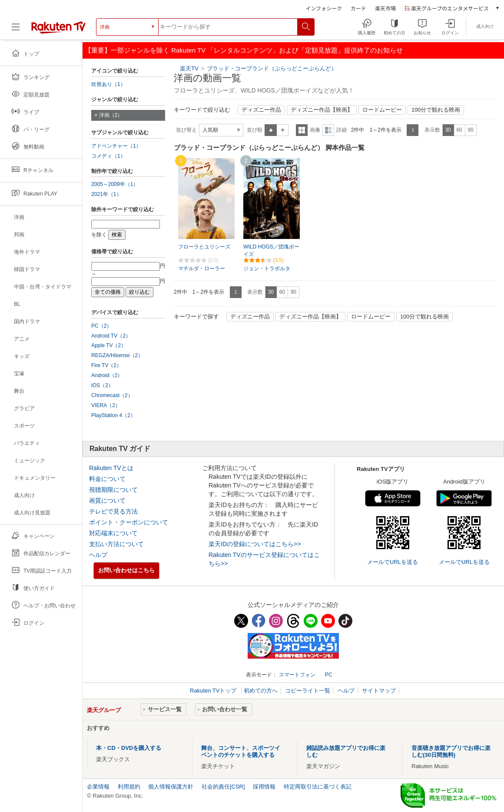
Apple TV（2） (109, 345)
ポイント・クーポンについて (129, 522)
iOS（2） (102, 385)
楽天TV (189, 68)
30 (448, 130)
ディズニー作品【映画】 (322, 110)
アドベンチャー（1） (116, 146)
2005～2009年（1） (115, 184)
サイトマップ (379, 691)
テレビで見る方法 (113, 511)
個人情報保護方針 (171, 787)
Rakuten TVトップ (214, 691)
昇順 (271, 130)
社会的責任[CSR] (223, 787)
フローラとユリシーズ (204, 247)
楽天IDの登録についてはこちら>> (255, 544)
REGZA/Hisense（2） (117, 355)
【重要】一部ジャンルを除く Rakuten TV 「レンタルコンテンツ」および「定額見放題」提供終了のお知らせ (244, 50)
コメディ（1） (108, 156)
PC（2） (102, 326)
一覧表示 (302, 130)
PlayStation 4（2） (113, 415)
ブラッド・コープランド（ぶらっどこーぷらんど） (272, 68)
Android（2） (107, 375)
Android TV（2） (111, 336)
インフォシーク (324, 8)
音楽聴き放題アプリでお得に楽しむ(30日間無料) (451, 751)
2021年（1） (106, 194)
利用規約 (129, 787)
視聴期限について (113, 490)
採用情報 (264, 787)
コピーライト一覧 (308, 691)
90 (470, 130)
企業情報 (98, 787)
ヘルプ (98, 555)
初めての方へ (261, 691)
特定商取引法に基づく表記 (318, 787)
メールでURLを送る (393, 562)
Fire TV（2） (106, 365)
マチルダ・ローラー (202, 268)
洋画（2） (111, 115)
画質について (107, 500)
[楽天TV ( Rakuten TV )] (58, 30)
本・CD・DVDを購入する (129, 748)
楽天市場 (385, 8)
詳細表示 (328, 130)
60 (459, 130)
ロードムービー (382, 110)
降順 (283, 130)
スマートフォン (297, 675)
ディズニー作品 (261, 110)
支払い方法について (116, 544)
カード (358, 8)
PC (329, 675)
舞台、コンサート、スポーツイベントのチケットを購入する (241, 751)
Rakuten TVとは (111, 468)
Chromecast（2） (112, 395)
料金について (107, 479)
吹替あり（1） (108, 84)
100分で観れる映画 (436, 110)
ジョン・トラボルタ (267, 268)
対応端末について (113, 533)
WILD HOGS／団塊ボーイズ (271, 250)
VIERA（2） (106, 405)
